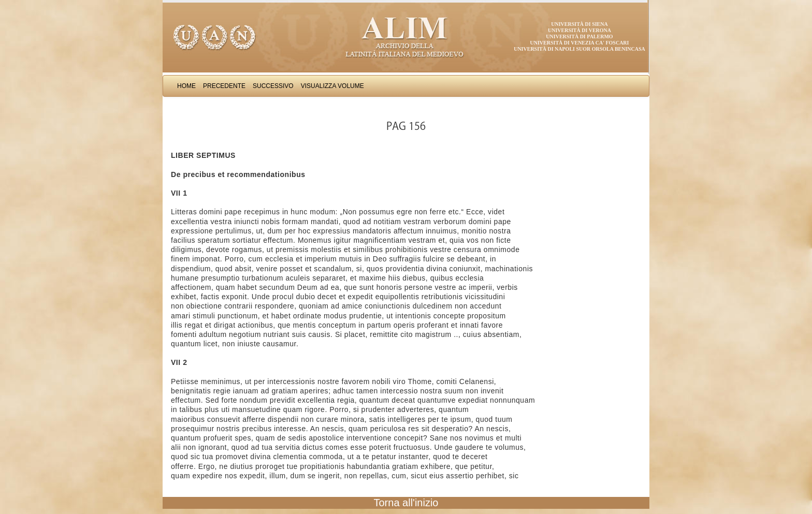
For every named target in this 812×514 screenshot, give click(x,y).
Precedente (224, 86)
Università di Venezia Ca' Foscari (580, 43)
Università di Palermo (579, 36)
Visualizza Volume (332, 86)
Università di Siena (579, 24)
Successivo (273, 86)
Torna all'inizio (406, 503)
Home (186, 86)
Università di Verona (579, 30)
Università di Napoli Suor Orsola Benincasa (579, 49)
